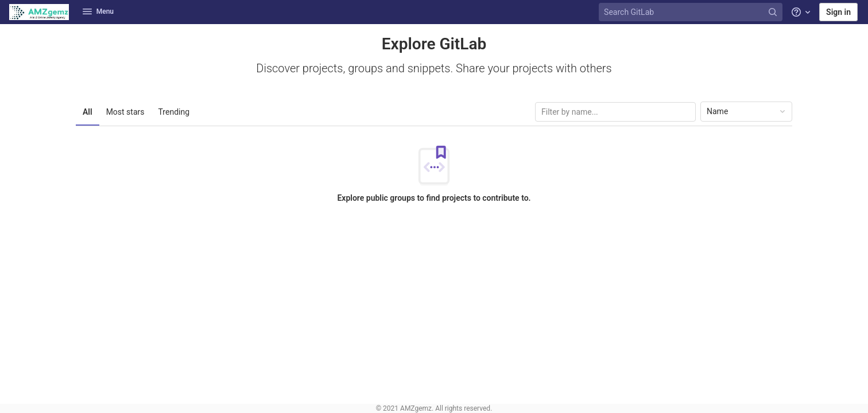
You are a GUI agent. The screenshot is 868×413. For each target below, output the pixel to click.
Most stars (125, 112)
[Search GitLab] (692, 12)
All (88, 112)
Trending (174, 112)
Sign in (838, 12)
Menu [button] (98, 11)
